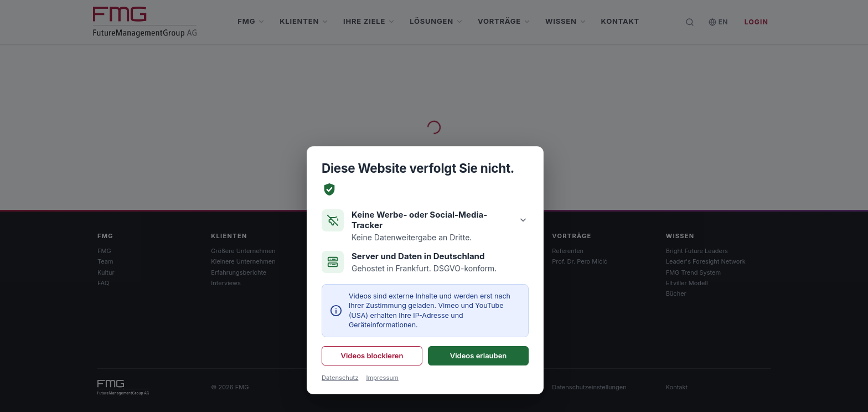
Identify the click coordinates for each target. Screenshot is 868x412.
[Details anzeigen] (523, 220)
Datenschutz (340, 378)
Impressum (382, 378)
